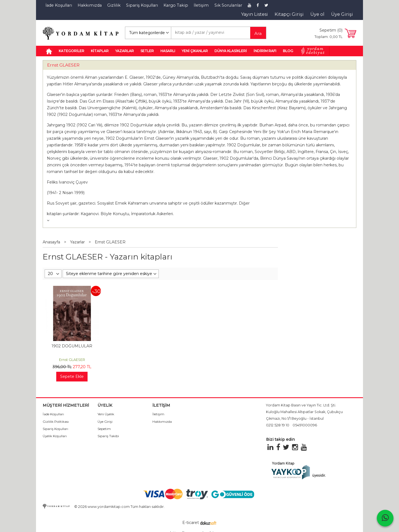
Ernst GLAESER (63, 65)
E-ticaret (191, 523)
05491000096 (305, 425)
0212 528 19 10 (278, 425)
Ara (258, 33)
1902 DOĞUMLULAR (72, 346)
